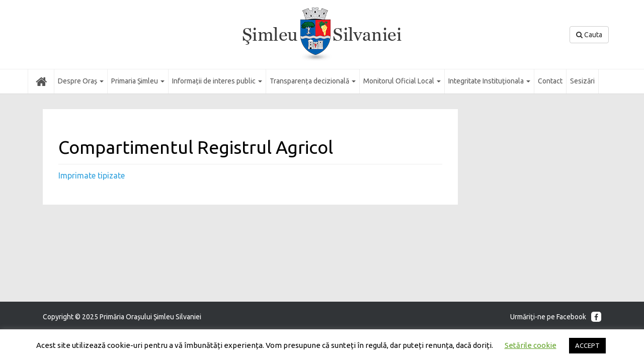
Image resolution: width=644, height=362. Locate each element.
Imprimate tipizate (92, 175)
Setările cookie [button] (531, 345)
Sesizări (582, 81)
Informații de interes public (217, 81)
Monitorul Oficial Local (402, 81)
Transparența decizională (313, 81)
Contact (550, 81)
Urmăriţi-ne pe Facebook (556, 317)
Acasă (41, 81)
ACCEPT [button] (587, 345)
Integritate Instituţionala (489, 81)
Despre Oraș (81, 81)
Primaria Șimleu (138, 81)
